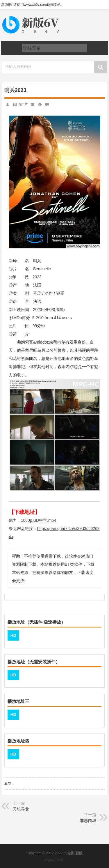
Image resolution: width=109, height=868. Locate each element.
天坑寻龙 (21, 809)
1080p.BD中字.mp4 (39, 520)
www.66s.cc (54, 860)
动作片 (23, 104)
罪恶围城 (88, 821)
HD (13, 635)
